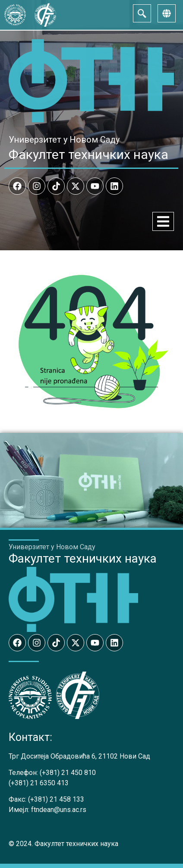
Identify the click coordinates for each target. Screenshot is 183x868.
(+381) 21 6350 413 (39, 783)
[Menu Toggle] (163, 221)
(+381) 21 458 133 (56, 799)
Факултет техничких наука (88, 154)
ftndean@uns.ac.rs (59, 810)
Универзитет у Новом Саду (64, 140)
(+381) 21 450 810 (68, 773)
